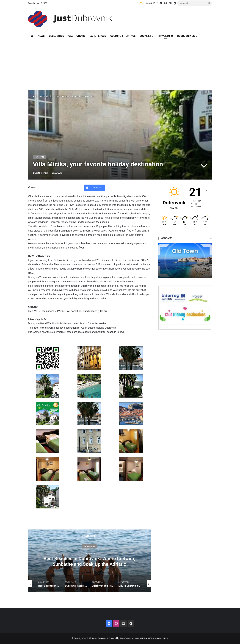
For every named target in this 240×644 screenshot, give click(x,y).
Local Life (146, 36)
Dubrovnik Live (187, 36)
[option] (89, 561)
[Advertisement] (120, 62)
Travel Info (165, 36)
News (41, 36)
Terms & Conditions (159, 638)
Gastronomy (77, 36)
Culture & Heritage (123, 36)
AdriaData (124, 638)
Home (37, 96)
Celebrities (57, 36)
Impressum (136, 638)
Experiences (98, 36)
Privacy (146, 638)
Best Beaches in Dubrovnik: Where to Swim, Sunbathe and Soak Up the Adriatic (89, 561)
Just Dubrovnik (42, 173)
